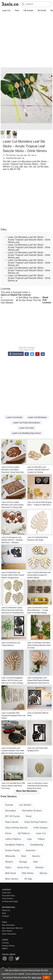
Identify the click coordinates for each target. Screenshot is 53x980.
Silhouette (10, 856)
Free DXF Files (8, 896)
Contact (6, 916)
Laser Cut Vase (26, 428)
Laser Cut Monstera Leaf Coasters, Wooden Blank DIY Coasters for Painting (38, 470)
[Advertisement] (26, 40)
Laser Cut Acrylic (14, 417)
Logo (29, 839)
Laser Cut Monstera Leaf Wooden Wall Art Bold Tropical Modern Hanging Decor (13, 575)
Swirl (35, 862)
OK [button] (46, 977)
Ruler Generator (9, 934)
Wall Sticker (28, 873)
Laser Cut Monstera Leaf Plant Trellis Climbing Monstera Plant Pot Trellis (39, 645)
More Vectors (12, 879)
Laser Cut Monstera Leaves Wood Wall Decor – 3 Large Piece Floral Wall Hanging (38, 610)
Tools (17, 10)
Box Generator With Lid (12, 928)
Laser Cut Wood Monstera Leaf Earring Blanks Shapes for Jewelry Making (39, 575)
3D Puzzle (42, 10)
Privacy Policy (8, 946)
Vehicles (39, 867)
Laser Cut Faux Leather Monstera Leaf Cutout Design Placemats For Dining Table (12, 505)
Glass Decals (12, 822)
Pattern (41, 839)
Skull (24, 856)
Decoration (11, 811)
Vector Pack (23, 867)
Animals (9, 805)
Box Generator (8, 925)
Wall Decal (10, 873)
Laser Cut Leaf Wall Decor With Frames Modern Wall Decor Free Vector (13, 786)
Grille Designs (41, 828)
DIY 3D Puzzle (12, 816)
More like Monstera (26, 791)
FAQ (4, 913)
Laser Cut (6, 10)
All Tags (28, 879)
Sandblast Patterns (15, 845)
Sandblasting (37, 845)
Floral (29, 816)
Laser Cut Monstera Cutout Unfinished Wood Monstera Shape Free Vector (38, 786)
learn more (37, 977)
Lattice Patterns (13, 839)
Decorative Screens (32, 811)
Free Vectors (8, 898)
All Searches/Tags (10, 901)
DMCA (5, 949)
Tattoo (8, 867)
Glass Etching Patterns (36, 822)
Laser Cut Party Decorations (26, 423)
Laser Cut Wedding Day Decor (26, 433)
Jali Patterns (24, 833)
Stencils (36, 856)
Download (16, 354)
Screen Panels (12, 850)
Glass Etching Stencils (16, 828)
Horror (8, 833)
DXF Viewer (7, 931)
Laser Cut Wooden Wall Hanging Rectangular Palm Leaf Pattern (13, 716)
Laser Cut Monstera (37, 417)
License (6, 943)
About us (6, 910)
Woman (43, 873)
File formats (28, 10)
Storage (23, 862)
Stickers (9, 862)
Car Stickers (25, 805)
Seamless (31, 850)
